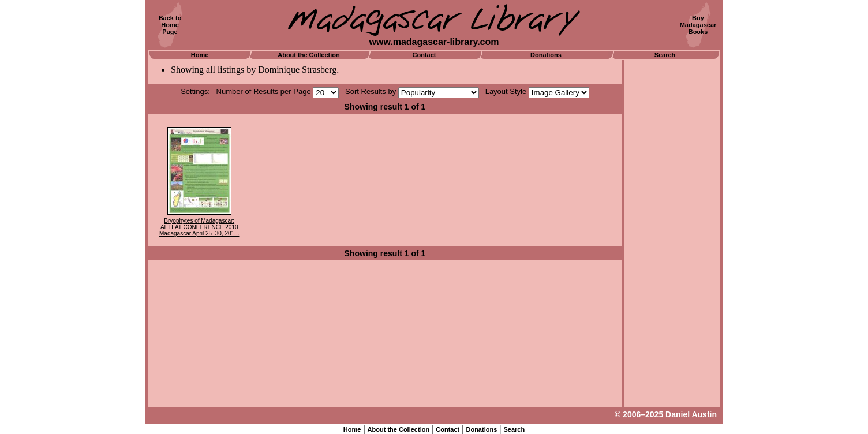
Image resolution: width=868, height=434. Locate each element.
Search (665, 55)
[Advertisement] (672, 234)
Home (200, 55)
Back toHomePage (170, 25)
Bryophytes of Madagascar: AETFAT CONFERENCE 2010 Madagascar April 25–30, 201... (199, 227)
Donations (546, 55)
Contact (424, 55)
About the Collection (309, 55)
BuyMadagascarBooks (698, 25)
